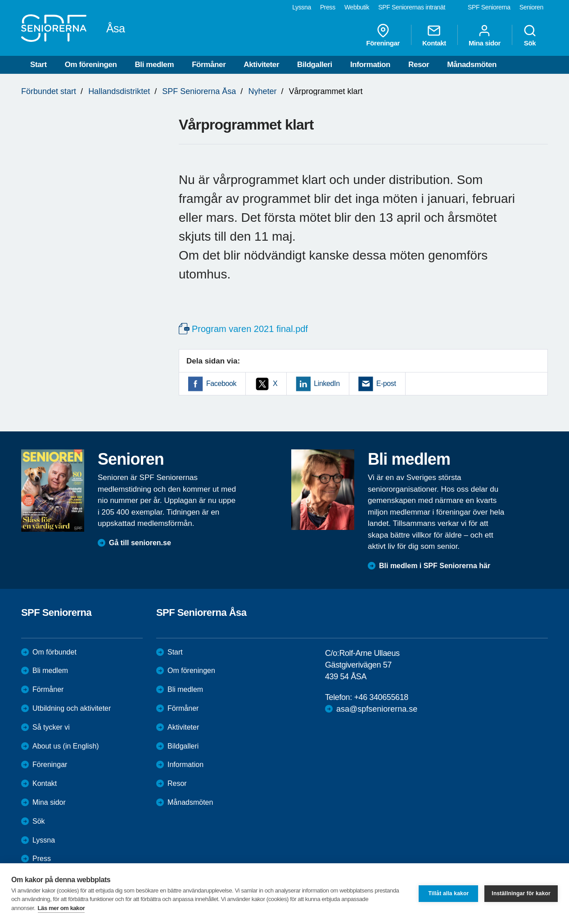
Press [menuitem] (328, 7)
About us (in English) (66, 746)
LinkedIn (327, 384)
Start (38, 65)
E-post (386, 384)
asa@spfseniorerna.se (377, 709)
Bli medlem (154, 65)
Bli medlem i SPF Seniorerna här (435, 566)
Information (370, 65)
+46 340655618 (381, 697)
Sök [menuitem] (530, 35)
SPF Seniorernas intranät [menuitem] (412, 7)
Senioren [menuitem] (531, 7)
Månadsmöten (472, 65)
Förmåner (209, 65)
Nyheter (262, 91)
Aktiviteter (261, 65)
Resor (419, 65)
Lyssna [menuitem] (302, 7)
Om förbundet (54, 652)
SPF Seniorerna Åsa (199, 91)
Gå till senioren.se (140, 543)
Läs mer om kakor (61, 908)
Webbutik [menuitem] (357, 7)
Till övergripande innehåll (0, 0)
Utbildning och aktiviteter (72, 708)
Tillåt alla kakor (448, 893)
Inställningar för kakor (521, 893)
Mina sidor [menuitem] (485, 35)
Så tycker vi (51, 727)
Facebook (221, 384)
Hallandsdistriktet (119, 91)
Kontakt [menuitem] (434, 35)
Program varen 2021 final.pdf (250, 329)
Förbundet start (49, 91)
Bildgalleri (315, 65)
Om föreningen (91, 65)
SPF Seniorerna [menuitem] (489, 7)
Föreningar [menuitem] (383, 35)
